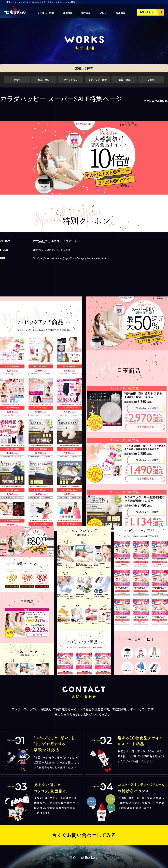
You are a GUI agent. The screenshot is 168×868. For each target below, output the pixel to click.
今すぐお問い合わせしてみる (84, 835)
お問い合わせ (147, 12)
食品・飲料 (44, 80)
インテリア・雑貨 (97, 80)
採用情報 (121, 13)
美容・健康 (124, 80)
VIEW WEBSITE (157, 101)
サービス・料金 (46, 13)
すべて (17, 80)
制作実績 (86, 13)
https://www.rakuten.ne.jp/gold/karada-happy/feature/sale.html (71, 258)
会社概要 (68, 13)
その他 (151, 80)
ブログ (103, 13)
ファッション (71, 80)
